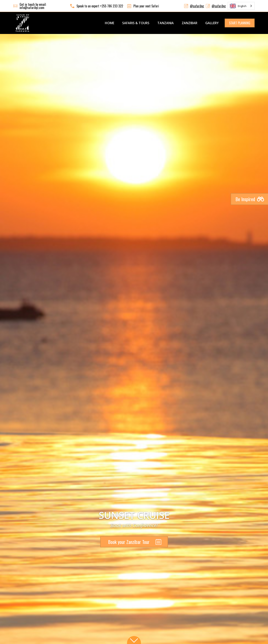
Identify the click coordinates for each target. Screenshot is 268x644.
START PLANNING (240, 23)
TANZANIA (166, 23)
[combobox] (241, 6)
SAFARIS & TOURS (136, 23)
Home (110, 23)
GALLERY (212, 23)
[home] (22, 23)
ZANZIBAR (190, 23)
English (238, 6)
